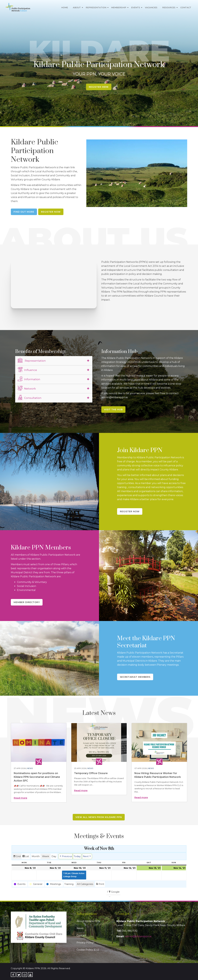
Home (65, 7)
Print (100, 884)
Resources (169, 7)
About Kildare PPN (88, 921)
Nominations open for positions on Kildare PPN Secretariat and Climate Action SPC (37, 777)
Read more (20, 798)
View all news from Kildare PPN (99, 817)
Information (29, 379)
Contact (186, 7)
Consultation (30, 397)
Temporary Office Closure (91, 773)
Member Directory (27, 602)
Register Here (99, 87)
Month (36, 856)
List (26, 857)
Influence (27, 370)
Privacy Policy (85, 943)
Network (27, 388)
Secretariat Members (135, 677)
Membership (119, 7)
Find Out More (24, 212)
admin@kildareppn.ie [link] (138, 936)
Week (46, 856)
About (77, 7)
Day (54, 856)
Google (114, 892)
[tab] (54, 361)
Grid (17, 857)
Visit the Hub (113, 410)
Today (77, 856)
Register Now (51, 212)
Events (136, 7)
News (30, 768)
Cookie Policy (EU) (88, 950)
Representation (96, 7)
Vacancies (151, 7)
